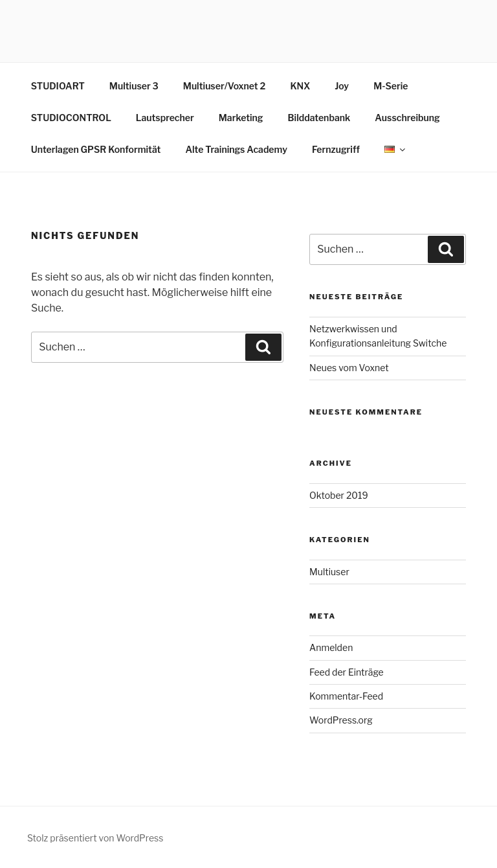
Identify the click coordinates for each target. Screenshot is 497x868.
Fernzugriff (336, 149)
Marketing (241, 118)
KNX (300, 86)
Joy (342, 86)
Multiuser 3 (134, 86)
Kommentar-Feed (346, 696)
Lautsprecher (165, 118)
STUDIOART (58, 86)
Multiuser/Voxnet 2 (225, 86)
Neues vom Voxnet (349, 368)
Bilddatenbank (319, 118)
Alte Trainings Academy (236, 149)
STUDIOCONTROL (71, 118)
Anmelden (331, 647)
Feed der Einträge (347, 672)
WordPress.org (341, 720)
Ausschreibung (407, 118)
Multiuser (329, 572)
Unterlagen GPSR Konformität (96, 149)
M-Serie (391, 86)
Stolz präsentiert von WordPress (95, 838)
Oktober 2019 (339, 495)
